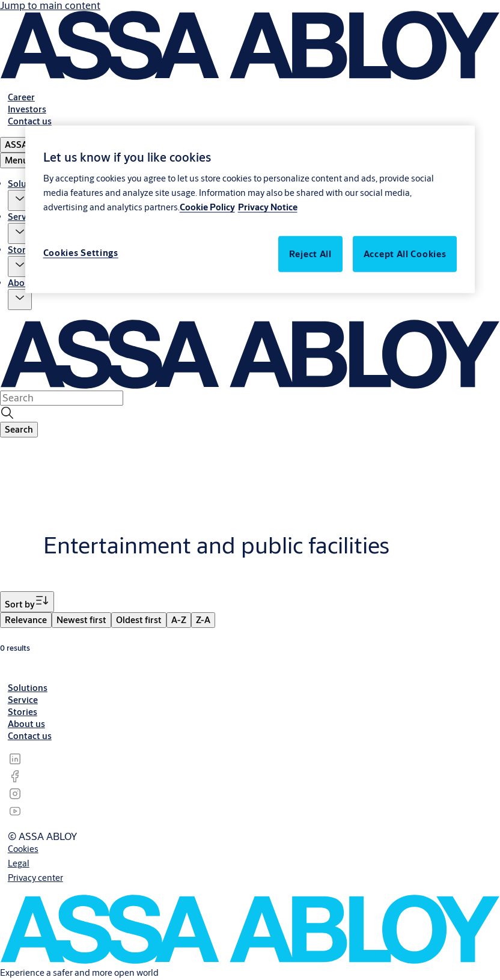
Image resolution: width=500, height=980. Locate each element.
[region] (250, 209)
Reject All (310, 254)
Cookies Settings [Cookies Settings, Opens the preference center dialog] (81, 253)
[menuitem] (26, 620)
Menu (17, 160)
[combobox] (62, 398)
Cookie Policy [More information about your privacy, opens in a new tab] (207, 207)
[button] (20, 200)
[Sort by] (27, 602)
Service (23, 217)
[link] (21, 97)
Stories (23, 250)
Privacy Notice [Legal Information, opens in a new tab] (268, 207)
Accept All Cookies (405, 254)
